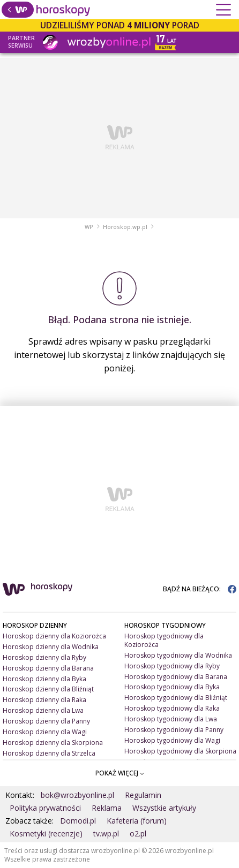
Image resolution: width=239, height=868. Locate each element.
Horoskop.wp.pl (125, 227)
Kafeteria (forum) (137, 821)
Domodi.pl (78, 821)
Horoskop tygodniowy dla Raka (172, 708)
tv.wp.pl (106, 833)
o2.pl (138, 833)
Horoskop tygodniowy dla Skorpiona (180, 751)
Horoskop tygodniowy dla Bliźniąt (176, 698)
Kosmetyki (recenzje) (46, 833)
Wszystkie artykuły (164, 808)
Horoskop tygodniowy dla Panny (174, 730)
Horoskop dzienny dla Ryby (44, 657)
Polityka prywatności (45, 808)
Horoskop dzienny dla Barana (48, 668)
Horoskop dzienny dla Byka (44, 679)
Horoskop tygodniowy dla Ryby (172, 666)
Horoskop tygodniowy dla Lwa (171, 719)
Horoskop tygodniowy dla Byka (172, 687)
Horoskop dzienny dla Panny (46, 721)
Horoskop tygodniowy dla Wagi (172, 740)
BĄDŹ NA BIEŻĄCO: (200, 589)
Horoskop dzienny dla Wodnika (51, 647)
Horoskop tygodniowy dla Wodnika (178, 655)
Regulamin (143, 795)
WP (89, 227)
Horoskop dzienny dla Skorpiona (53, 743)
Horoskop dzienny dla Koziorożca (54, 636)
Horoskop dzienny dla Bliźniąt (48, 689)
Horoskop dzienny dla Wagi (45, 732)
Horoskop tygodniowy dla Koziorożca (164, 640)
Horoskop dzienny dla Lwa (43, 710)
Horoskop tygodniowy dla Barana (176, 677)
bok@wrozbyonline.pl (77, 795)
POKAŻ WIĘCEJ (120, 773)
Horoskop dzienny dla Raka (44, 700)
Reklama (107, 808)
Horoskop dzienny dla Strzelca (49, 753)
